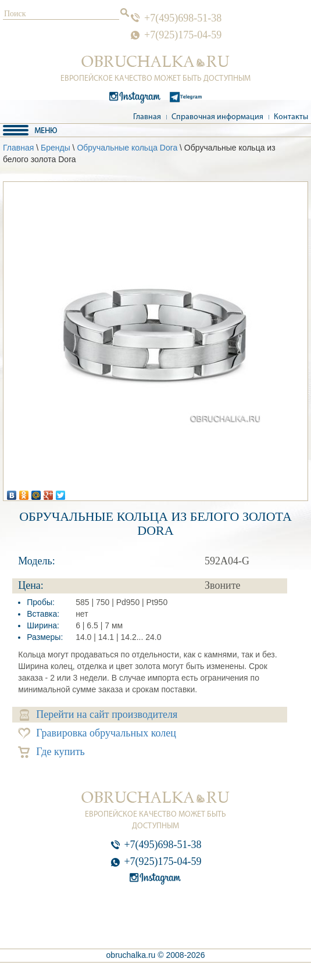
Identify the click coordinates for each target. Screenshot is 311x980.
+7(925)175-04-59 (183, 35)
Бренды (56, 148)
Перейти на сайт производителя (99, 715)
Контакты (291, 117)
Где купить (51, 752)
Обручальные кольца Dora (127, 148)
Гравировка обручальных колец (97, 733)
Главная (147, 117)
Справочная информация (217, 117)
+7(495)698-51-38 (183, 18)
